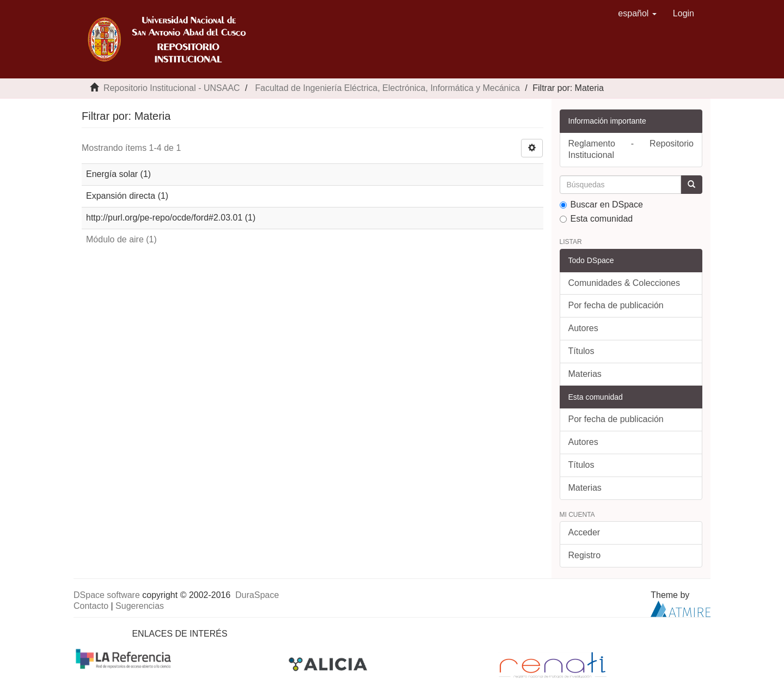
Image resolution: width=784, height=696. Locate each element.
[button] (637, 14)
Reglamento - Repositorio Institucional (631, 149)
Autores (583, 328)
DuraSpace (257, 595)
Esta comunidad (596, 219)
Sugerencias (140, 606)
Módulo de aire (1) (121, 239)
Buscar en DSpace (601, 204)
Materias (585, 374)
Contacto (91, 606)
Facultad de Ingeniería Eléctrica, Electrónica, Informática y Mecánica (387, 88)
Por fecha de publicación (616, 305)
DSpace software (107, 595)
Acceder (584, 532)
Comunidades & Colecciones (624, 283)
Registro (585, 555)
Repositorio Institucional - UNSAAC (172, 88)
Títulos (581, 351)
